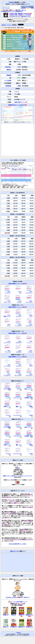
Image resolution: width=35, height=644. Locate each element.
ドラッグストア (17, 398)
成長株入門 (6, 627)
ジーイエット (29, 293)
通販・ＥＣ (19, 407)
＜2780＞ (20, 351)
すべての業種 (7, 389)
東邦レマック (7, 316)
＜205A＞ (20, 341)
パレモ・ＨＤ (7, 302)
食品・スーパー (28, 389)
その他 (31, 415)
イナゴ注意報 (8, 81)
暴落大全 (14, 615)
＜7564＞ (9, 292)
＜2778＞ (9, 301)
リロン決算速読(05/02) (17, 11)
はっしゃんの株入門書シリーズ (17, 602)
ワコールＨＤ (29, 302)
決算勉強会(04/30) (6, 11)
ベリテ (31, 316)
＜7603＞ (31, 292)
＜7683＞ (20, 292)
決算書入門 (6, 615)
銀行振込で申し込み (26, 16)
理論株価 (9, 75)
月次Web (11, 2)
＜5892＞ (9, 324)
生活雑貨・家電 (28, 398)
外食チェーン (7, 407)
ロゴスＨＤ (19, 343)
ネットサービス (17, 415)
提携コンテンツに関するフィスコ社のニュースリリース (17, 476)
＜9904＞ (31, 315)
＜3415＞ (20, 324)
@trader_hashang (11, 597)
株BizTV (20, 597)
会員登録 (24, 7)
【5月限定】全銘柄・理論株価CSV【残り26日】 (19, 14)
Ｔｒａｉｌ (30, 343)
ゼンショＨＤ (18, 375)
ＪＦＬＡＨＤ (7, 366)
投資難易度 (8, 86)
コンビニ (8, 398)
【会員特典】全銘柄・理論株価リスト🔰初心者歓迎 (20, 15)
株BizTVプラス (15, 551)
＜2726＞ (20, 301)
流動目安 (9, 70)
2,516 (19, 75)
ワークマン (8, 293)
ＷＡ (20, 293)
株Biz (28, 634)
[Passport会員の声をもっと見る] (17, 544)
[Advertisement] (16, 140)
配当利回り (8, 67)
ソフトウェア (7, 343)
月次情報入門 (14, 627)
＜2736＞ (31, 324)
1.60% (19, 67)
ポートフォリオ (5, 8)
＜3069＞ (9, 365)
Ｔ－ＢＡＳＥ (18, 326)
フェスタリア (29, 326)
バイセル (30, 352)
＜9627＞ (9, 351)
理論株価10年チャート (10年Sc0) (16, 105)
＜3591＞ (31, 301)
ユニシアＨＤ (29, 375)
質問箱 (32, 8)
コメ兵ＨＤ (19, 352)
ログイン (31, 7)
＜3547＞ (31, 374)
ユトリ (9, 326)
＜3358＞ (31, 341)
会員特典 (22, 8)
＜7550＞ (20, 374)
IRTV (12, 480)
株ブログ (26, 597)
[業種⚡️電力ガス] (22, 10)
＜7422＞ (9, 315)
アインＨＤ (8, 352)
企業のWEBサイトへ (20, 102)
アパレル (9, 25)
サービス (8, 415)
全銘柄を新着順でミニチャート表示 (16, 284)
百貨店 (31, 407)
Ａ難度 (19, 86)
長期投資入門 (29, 627)
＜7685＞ (31, 351)
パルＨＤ (19, 302)
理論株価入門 (21, 627)
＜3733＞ (9, 341)
